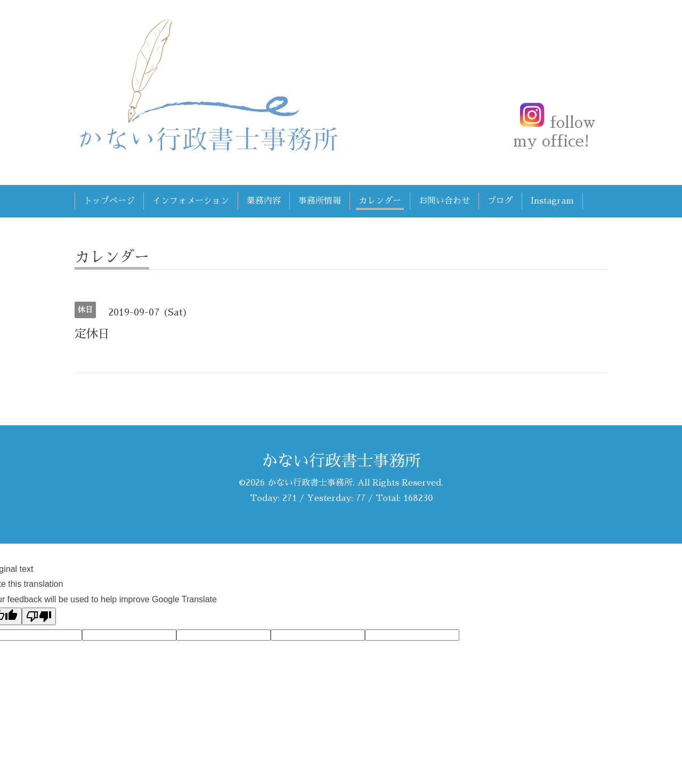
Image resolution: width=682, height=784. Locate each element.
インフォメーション (191, 201)
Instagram (552, 201)
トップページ (109, 201)
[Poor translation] (39, 616)
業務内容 (264, 201)
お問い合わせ (444, 201)
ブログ (500, 201)
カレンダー (380, 201)
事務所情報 (320, 201)
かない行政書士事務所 (341, 461)
